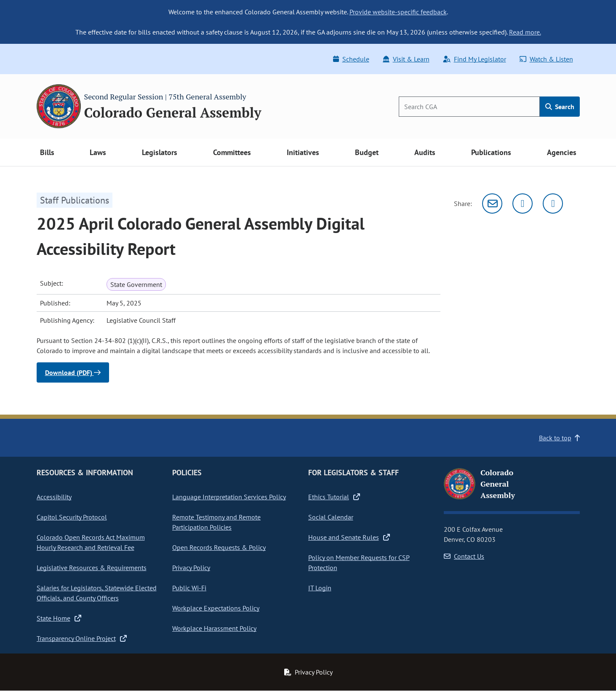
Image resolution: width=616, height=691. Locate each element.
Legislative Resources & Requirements (92, 568)
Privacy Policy (191, 568)
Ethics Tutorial (334, 497)
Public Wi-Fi (189, 588)
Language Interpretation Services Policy (229, 497)
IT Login (320, 588)
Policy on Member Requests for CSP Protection (359, 562)
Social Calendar (331, 517)
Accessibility (54, 497)
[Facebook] (553, 204)
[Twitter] (523, 204)
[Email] (492, 204)
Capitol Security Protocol (72, 517)
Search (560, 107)
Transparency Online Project (82, 638)
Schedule (351, 59)
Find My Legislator (475, 59)
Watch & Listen (546, 59)
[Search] (469, 107)
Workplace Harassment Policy (214, 628)
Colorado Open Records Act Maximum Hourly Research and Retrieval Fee (91, 542)
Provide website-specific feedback (398, 12)
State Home (59, 618)
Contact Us (464, 556)
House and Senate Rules (349, 537)
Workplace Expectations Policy (216, 608)
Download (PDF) (73, 372)
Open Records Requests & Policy (219, 547)
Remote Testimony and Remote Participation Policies (216, 522)
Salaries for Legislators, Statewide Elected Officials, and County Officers (97, 593)
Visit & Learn (406, 59)
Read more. (525, 32)
